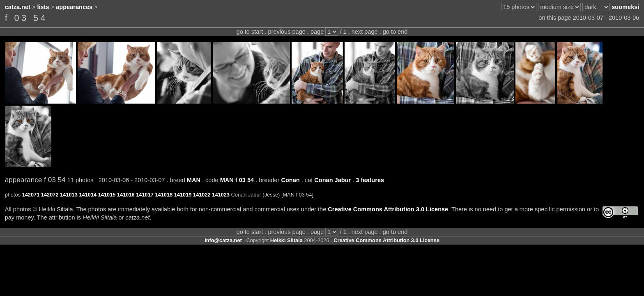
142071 (31, 195)
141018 (164, 195)
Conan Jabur (332, 180)
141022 (202, 195)
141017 (145, 195)
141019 (183, 195)
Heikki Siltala (286, 240)
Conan (290, 180)
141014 (88, 195)
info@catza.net (223, 240)
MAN (194, 180)
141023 (221, 195)
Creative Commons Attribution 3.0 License (388, 209)
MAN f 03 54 (237, 180)
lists (43, 7)
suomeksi (625, 7)
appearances (74, 7)
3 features (370, 180)
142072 (50, 195)
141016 (126, 195)
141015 (107, 195)
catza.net (18, 7)
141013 (69, 195)
